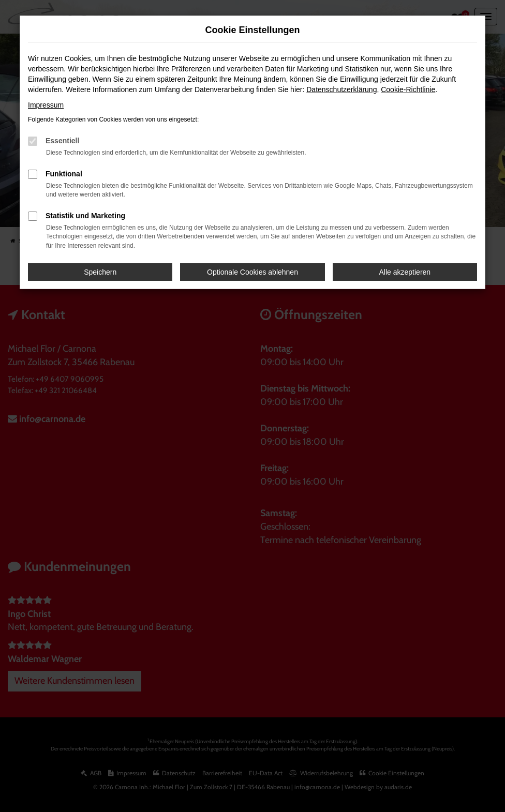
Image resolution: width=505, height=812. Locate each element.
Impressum (46, 105)
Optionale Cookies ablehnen (252, 272)
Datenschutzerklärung (341, 89)
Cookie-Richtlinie (408, 89)
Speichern (100, 272)
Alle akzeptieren (405, 272)
